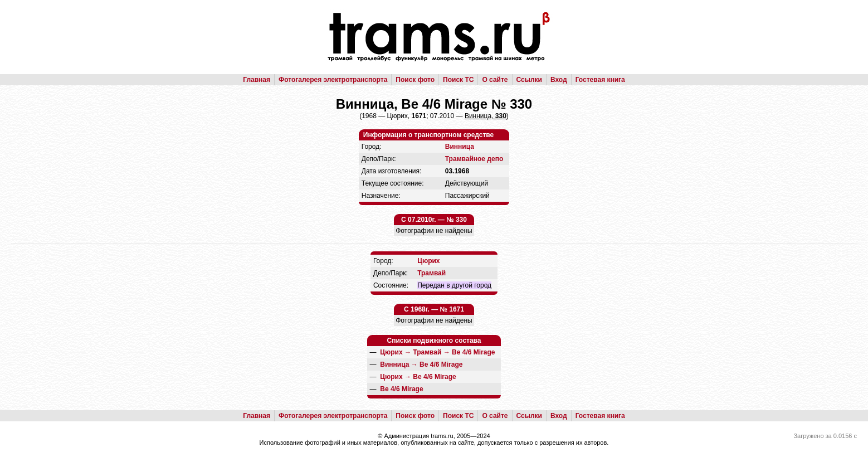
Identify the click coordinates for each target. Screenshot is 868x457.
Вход (559, 80)
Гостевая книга (600, 80)
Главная (257, 80)
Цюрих (428, 261)
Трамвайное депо (474, 159)
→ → (437, 352)
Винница (460, 147)
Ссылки (529, 80)
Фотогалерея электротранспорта (333, 80)
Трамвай (431, 273)
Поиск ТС (458, 80)
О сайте (495, 80)
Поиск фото (415, 80)
